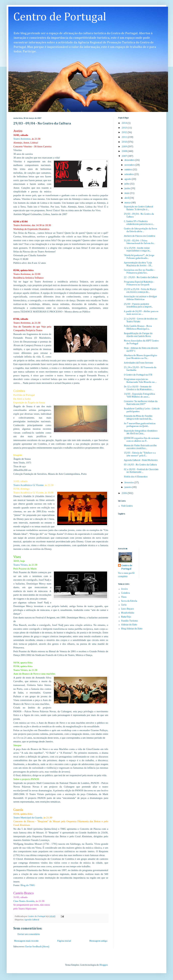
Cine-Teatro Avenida (24, 901)
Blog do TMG (28, 885)
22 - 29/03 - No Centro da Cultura (141, 277)
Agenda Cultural (32, 920)
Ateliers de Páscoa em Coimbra (139, 236)
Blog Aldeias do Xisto (132, 629)
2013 (125, 128)
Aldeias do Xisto (129, 625)
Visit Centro (127, 506)
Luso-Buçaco (128, 609)
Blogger (104, 965)
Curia (124, 605)
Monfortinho (128, 613)
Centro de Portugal (60, 17)
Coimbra (125, 593)
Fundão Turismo (130, 621)
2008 (125, 151)
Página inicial (64, 941)
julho (127, 184)
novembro (130, 165)
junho (128, 188)
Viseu (124, 597)
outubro (129, 170)
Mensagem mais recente (26, 941)
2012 (125, 132)
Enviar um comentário (29, 934)
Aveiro (125, 589)
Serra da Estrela (129, 601)
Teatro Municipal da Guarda (28, 817)
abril (127, 198)
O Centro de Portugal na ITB (138, 375)
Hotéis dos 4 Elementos (136, 477)
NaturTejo (126, 617)
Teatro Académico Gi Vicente (28, 485)
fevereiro (129, 483)
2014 (125, 123)
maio (127, 193)
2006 (125, 493)
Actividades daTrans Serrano (139, 363)
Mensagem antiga (98, 941)
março (128, 203)
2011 (125, 137)
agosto (128, 179)
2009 (125, 147)
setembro (129, 174)
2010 (125, 142)
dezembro (130, 160)
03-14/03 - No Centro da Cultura (140, 465)
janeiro (128, 487)
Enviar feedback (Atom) (37, 947)
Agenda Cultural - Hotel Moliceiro (141, 460)
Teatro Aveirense (22, 139)
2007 (125, 156)
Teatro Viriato (20, 565)
